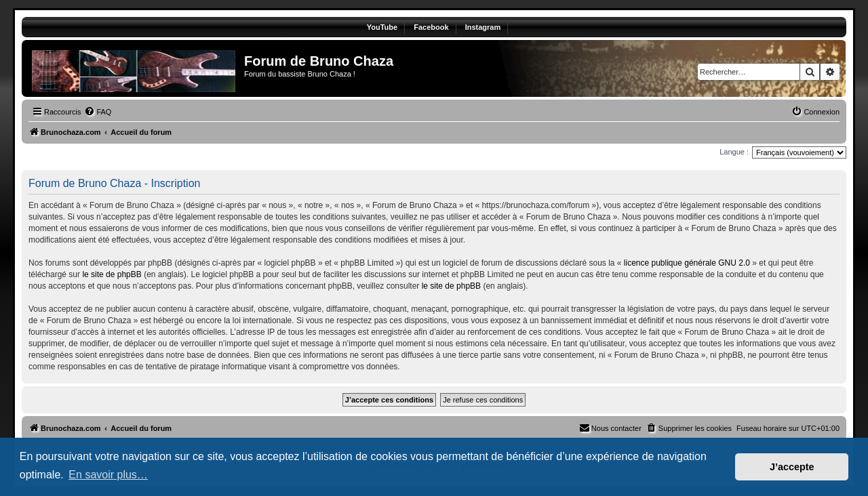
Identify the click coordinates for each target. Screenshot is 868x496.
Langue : (734, 152)
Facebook (431, 27)
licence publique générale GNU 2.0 (687, 263)
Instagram (483, 27)
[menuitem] (98, 112)
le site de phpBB (112, 274)
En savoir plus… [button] (108, 475)
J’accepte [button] (792, 467)
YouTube (382, 27)
